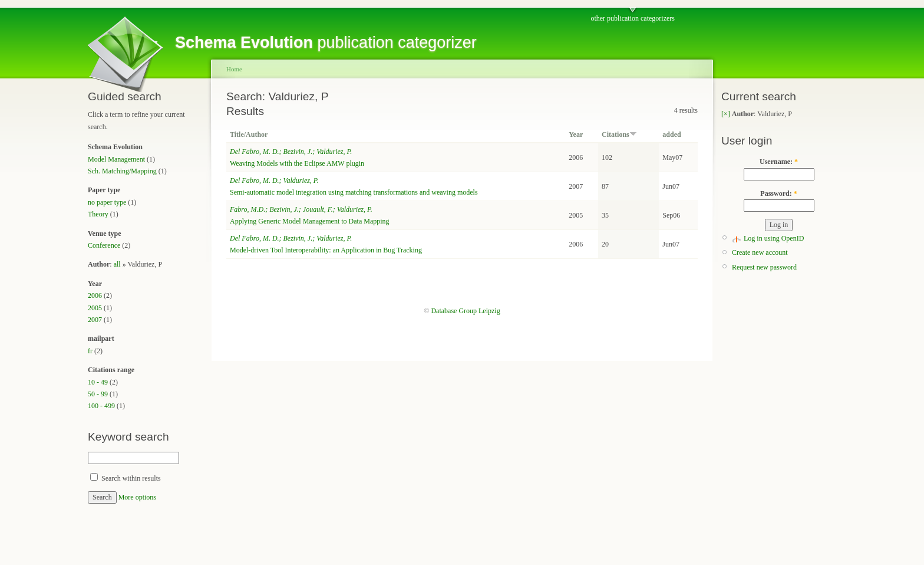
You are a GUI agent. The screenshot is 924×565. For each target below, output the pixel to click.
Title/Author (249, 134)
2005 (95, 308)
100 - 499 (101, 406)
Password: (778, 193)
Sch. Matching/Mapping (122, 171)
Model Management (116, 159)
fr (90, 351)
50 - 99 (98, 394)
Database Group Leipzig (465, 311)
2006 (95, 295)
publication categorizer (326, 42)
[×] (726, 114)
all (117, 264)
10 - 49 (98, 382)
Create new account (760, 252)
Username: (779, 162)
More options (137, 497)
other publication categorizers (633, 18)
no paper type (107, 202)
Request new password (764, 267)
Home (234, 69)
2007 (95, 320)
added (671, 134)
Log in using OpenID (774, 238)
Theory (98, 214)
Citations (619, 134)
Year (576, 134)
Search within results (126, 478)
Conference (104, 245)
